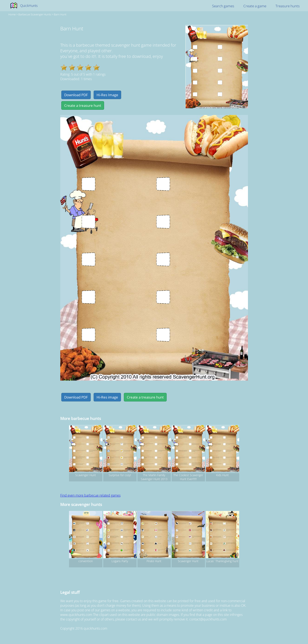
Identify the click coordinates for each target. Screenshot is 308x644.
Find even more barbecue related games (90, 495)
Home (12, 14)
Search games (223, 6)
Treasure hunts (288, 6)
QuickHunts (29, 6)
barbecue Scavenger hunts (35, 14)
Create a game (255, 6)
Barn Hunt (60, 14)
